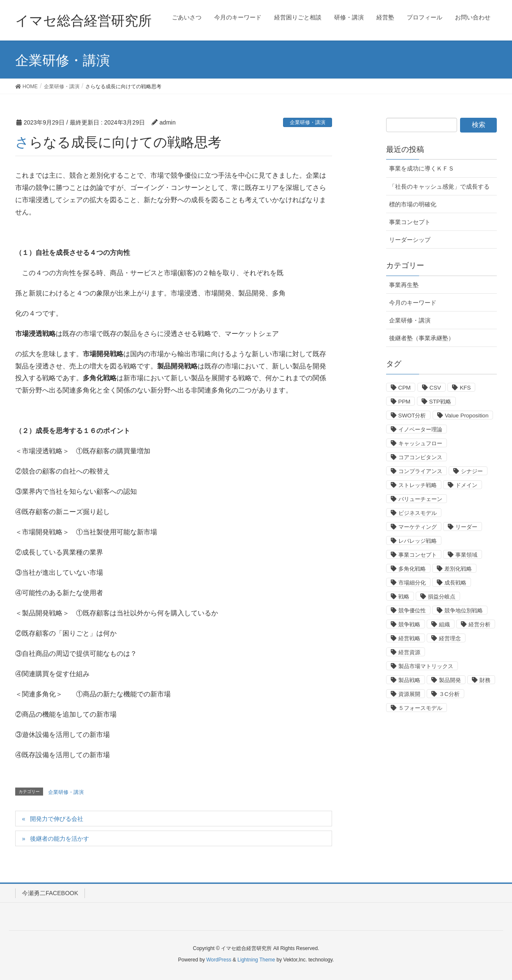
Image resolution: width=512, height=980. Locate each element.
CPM (405, 388)
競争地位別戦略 (464, 610)
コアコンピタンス (420, 457)
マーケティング (418, 527)
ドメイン (466, 485)
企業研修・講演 (308, 122)
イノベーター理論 (420, 429)
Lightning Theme (256, 960)
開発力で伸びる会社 (57, 819)
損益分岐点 (442, 597)
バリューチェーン (420, 499)
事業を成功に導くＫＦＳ (422, 168)
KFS (465, 388)
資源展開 (409, 694)
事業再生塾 (404, 285)
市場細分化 (412, 583)
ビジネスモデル (418, 513)
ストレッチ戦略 (418, 485)
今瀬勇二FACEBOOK (50, 893)
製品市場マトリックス (426, 666)
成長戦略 (455, 583)
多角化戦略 (412, 569)
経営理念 (450, 638)
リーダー (466, 527)
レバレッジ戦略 (418, 541)
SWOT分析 (412, 416)
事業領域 (466, 555)
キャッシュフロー (420, 443)
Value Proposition (467, 416)
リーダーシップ (410, 240)
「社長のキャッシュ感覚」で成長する (439, 187)
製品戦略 (409, 680)
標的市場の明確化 (413, 204)
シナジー (472, 471)
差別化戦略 (458, 569)
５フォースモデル (420, 708)
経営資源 (409, 652)
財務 (485, 680)
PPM (404, 402)
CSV (435, 388)
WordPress (219, 960)
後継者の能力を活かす (60, 839)
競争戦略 (409, 624)
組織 (444, 624)
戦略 (404, 597)
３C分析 (449, 694)
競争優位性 (412, 610)
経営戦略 (409, 638)
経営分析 (479, 624)
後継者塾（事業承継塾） (422, 338)
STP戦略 (440, 402)
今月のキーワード (413, 303)
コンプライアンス (420, 471)
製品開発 (450, 680)
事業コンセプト (410, 222)
